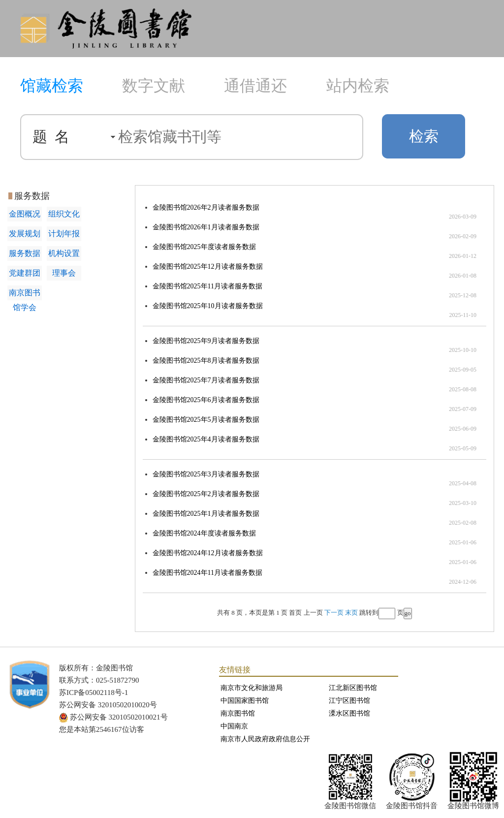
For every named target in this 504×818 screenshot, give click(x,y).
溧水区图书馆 (349, 713)
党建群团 (25, 273)
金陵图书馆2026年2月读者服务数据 (206, 207)
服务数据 (25, 253)
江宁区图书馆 (349, 701)
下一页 (334, 613)
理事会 (64, 273)
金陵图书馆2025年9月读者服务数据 (206, 341)
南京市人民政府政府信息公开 (265, 739)
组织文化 (64, 214)
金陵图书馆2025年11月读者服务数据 (207, 286)
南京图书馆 (238, 713)
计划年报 (64, 234)
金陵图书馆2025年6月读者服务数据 (206, 400)
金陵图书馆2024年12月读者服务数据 (208, 553)
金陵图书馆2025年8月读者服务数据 (206, 361)
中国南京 (234, 726)
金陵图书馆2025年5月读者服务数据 (206, 420)
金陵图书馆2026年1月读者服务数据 (206, 227)
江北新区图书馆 (353, 688)
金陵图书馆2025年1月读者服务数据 (206, 514)
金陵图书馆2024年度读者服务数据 (204, 533)
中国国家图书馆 (245, 701)
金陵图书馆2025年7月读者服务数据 (206, 380)
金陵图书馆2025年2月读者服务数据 (206, 494)
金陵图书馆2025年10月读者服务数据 (208, 306)
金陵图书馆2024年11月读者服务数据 (207, 573)
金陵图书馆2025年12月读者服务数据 (208, 267)
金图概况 (25, 214)
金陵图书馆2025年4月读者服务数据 (206, 439)
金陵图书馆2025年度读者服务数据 (204, 247)
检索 (424, 136)
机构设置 (64, 253)
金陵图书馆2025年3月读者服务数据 (206, 474)
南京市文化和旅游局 (252, 688)
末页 (351, 613)
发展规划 (25, 234)
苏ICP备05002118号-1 (94, 692)
